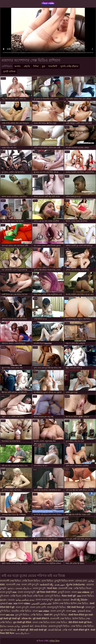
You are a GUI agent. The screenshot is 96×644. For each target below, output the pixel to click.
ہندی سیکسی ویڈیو (25, 600)
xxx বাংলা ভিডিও (85, 596)
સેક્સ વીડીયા (41, 626)
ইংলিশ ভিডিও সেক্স (81, 619)
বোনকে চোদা (81, 581)
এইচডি (27, 66)
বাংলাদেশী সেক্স (13, 585)
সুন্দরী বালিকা (9, 71)
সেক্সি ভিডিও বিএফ (83, 588)
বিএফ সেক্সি (48, 3)
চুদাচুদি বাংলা (64, 592)
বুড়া (44, 66)
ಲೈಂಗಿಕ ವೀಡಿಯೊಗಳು (76, 585)
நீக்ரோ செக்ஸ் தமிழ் (10, 626)
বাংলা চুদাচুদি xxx (8, 592)
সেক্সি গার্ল (67, 630)
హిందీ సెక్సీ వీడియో (79, 600)
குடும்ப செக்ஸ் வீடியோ (20, 588)
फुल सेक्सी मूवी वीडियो (22, 622)
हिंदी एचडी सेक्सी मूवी (38, 630)
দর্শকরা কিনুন (55, 641)
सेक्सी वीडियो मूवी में (81, 630)
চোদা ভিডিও (48, 581)
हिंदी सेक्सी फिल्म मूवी (76, 607)
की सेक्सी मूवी (23, 630)
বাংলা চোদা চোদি (38, 607)
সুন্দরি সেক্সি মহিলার (69, 66)
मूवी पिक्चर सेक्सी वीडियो (47, 592)
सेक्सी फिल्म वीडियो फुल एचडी (81, 615)
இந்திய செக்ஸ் (7, 600)
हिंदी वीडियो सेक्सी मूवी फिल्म (80, 622)
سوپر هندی (60, 585)
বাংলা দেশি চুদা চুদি (30, 585)
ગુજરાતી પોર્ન (27, 626)
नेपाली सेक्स (52, 588)
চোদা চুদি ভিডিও (53, 596)
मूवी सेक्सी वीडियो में (41, 619)
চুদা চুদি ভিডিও (23, 615)
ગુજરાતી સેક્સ (84, 611)
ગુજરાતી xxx (6, 603)
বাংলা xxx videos (81, 592)
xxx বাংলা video (22, 603)
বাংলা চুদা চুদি (40, 588)
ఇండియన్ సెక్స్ (47, 585)
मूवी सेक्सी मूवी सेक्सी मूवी (10, 619)
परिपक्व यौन (26, 619)
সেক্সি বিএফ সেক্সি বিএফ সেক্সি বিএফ (27, 596)
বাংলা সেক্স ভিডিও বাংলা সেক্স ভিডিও (50, 622)
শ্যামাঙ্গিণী (53, 66)
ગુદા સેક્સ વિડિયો (8, 630)
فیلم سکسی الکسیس (41, 603)
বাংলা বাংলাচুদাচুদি (27, 592)
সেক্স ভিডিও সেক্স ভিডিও (83, 626)
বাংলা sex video (41, 611)
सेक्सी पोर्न (48, 615)
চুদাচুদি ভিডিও (61, 615)
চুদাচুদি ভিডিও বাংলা (64, 581)
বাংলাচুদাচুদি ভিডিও (57, 607)
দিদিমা (36, 66)
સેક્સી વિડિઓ (55, 630)
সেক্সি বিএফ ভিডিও (31, 581)
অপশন (17, 66)
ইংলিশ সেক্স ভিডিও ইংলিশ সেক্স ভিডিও (71, 603)
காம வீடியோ (22, 633)
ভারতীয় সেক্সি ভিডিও (21, 611)
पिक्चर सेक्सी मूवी (69, 596)
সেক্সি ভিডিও (37, 615)
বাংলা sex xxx (7, 615)
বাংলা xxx (71, 611)
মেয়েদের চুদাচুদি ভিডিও (59, 626)
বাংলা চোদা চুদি (58, 611)
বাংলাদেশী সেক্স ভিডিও (10, 581)
